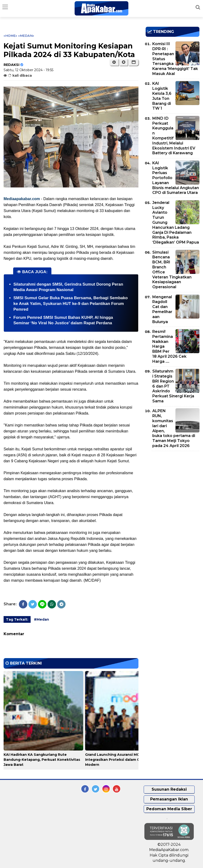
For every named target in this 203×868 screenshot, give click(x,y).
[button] (134, 62)
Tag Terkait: (17, 619)
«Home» (10, 36)
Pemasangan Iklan (169, 799)
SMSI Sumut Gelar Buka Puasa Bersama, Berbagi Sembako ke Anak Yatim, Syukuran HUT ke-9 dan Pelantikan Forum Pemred (71, 304)
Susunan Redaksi (169, 789)
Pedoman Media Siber (169, 809)
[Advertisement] (174, 482)
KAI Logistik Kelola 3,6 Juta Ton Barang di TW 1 (162, 96)
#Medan (41, 619)
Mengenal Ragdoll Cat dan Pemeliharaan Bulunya (162, 309)
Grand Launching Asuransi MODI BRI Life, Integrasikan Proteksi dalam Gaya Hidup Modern (122, 760)
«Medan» (26, 36)
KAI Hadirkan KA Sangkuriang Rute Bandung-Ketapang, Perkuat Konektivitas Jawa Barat (42, 760)
